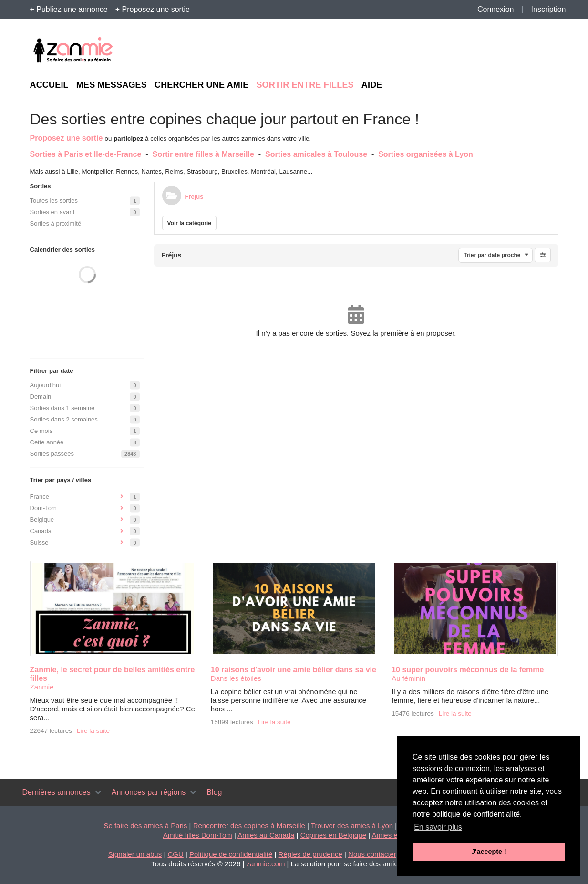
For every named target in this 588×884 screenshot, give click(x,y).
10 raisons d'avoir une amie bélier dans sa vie (294, 670)
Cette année (47, 442)
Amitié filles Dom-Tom (198, 835)
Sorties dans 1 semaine (62, 408)
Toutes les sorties (54, 200)
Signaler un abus (135, 854)
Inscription (549, 9)
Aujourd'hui (46, 385)
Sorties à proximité (56, 223)
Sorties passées (52, 454)
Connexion (496, 9)
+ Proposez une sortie (153, 9)
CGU (175, 854)
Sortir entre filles (305, 85)
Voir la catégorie (189, 223)
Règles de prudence (310, 854)
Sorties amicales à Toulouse (316, 154)
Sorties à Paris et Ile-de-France (86, 154)
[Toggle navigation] (98, 792)
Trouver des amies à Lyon (352, 826)
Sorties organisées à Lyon (426, 154)
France (40, 497)
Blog (214, 792)
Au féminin (408, 678)
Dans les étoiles (236, 678)
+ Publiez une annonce (69, 9)
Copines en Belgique (333, 835)
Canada (41, 531)
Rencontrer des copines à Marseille (249, 826)
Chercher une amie (201, 85)
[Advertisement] (471, 51)
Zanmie (42, 687)
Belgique (42, 519)
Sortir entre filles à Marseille (203, 154)
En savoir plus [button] (438, 827)
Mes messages (112, 85)
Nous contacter (372, 854)
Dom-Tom (43, 508)
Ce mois (41, 431)
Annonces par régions (149, 792)
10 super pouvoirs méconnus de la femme (468, 670)
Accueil (49, 85)
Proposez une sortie (67, 138)
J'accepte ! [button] (489, 852)
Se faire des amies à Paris (145, 826)
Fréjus (194, 197)
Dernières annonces (57, 792)
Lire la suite (93, 731)
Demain (41, 396)
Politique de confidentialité (231, 854)
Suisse (39, 542)
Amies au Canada (266, 835)
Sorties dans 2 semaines (64, 419)
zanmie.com (266, 864)
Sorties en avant (52, 212)
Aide (372, 85)
